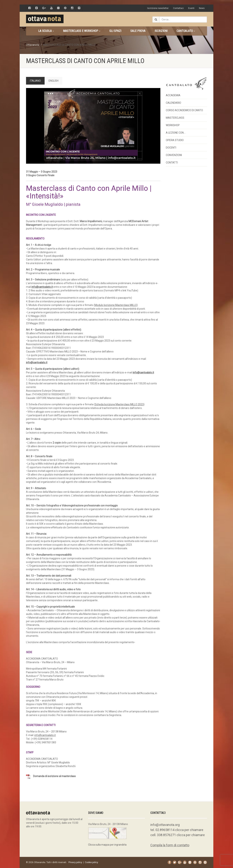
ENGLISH (54, 81)
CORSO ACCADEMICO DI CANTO (184, 110)
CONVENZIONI (174, 155)
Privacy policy (75, 862)
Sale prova (138, 31)
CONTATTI (172, 163)
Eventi (191, 8)
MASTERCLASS (175, 118)
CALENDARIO (173, 103)
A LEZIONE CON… (176, 133)
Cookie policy (91, 862)
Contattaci (178, 8)
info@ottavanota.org (165, 825)
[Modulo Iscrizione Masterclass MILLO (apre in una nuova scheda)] (116, 305)
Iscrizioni (161, 31)
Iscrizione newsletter (158, 8)
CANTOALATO (186, 31)
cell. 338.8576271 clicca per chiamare (178, 835)
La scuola (46, 31)
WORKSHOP (173, 125)
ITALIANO (35, 81)
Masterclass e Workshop (82, 31)
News (202, 8)
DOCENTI (171, 148)
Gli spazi (115, 31)
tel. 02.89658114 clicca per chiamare (177, 830)
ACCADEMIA (173, 95)
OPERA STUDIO (175, 140)
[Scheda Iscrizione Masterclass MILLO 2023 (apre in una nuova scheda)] (119, 404)
